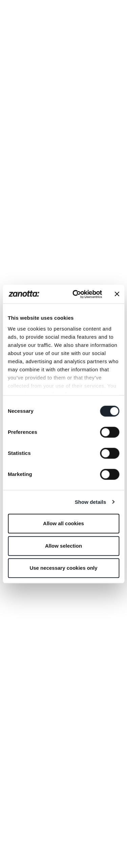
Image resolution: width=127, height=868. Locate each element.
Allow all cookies (63, 523)
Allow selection (63, 546)
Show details (91, 502)
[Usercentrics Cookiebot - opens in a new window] (76, 294)
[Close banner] (117, 294)
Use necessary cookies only (63, 568)
